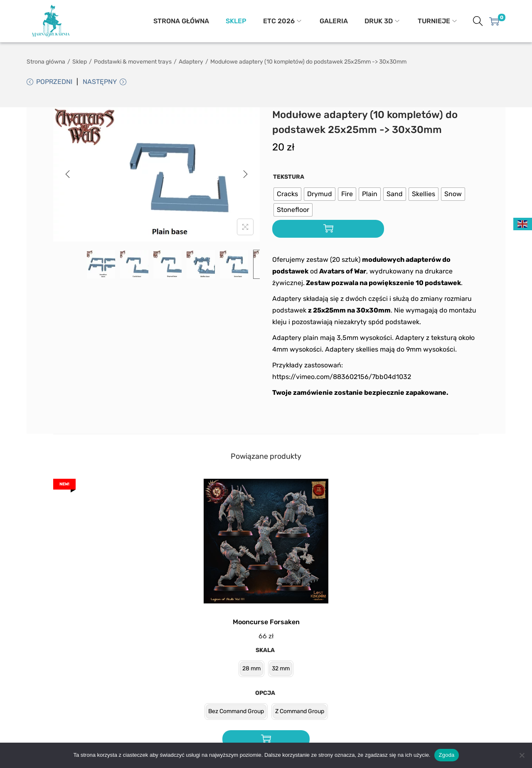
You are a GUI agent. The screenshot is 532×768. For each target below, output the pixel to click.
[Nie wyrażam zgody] (522, 755)
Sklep (80, 62)
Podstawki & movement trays (133, 62)
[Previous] (68, 175)
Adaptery (191, 62)
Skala (265, 651)
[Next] (245, 175)
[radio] (287, 195)
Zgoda (446, 755)
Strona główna (46, 62)
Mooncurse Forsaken (266, 623)
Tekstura (289, 178)
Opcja (265, 694)
